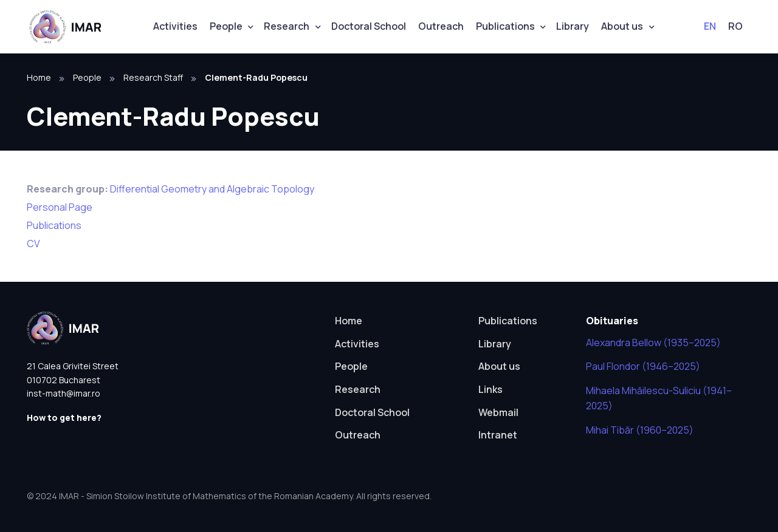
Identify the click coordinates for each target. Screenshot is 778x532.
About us (622, 26)
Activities (175, 26)
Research (287, 26)
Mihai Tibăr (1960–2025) (640, 430)
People (226, 26)
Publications (505, 26)
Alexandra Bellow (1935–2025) (653, 343)
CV (33, 244)
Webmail (498, 412)
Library (573, 26)
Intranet (498, 435)
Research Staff (153, 77)
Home (39, 77)
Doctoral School (369, 26)
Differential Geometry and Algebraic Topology (212, 189)
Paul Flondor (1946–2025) (643, 366)
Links (491, 389)
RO (735, 26)
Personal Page (60, 207)
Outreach (441, 26)
